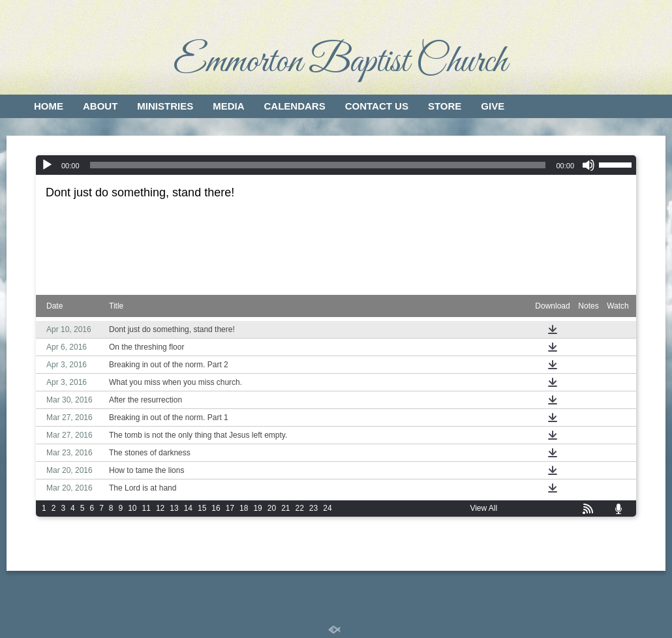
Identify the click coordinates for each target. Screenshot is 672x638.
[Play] (47, 165)
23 (313, 508)
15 (202, 508)
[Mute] (588, 165)
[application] (336, 165)
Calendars (295, 106)
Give (493, 106)
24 (327, 508)
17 (230, 508)
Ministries (165, 106)
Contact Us (377, 106)
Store (445, 106)
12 (160, 508)
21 (285, 508)
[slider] (318, 165)
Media (228, 106)
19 (257, 508)
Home (49, 106)
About (100, 106)
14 (188, 508)
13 (174, 508)
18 (244, 508)
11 (146, 508)
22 (300, 508)
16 (216, 508)
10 (132, 508)
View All (483, 508)
